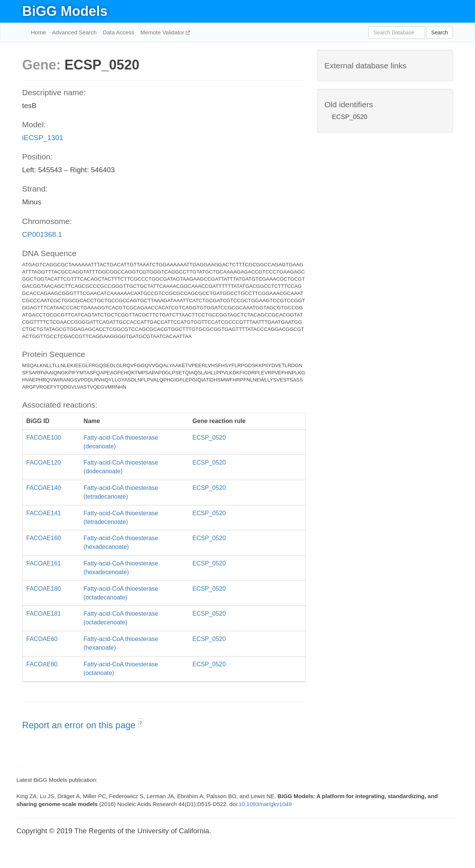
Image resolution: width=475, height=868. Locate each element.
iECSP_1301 (43, 138)
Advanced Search (74, 32)
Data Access (118, 32)
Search (439, 32)
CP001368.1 (42, 234)
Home (39, 32)
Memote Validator (163, 32)
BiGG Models (65, 11)
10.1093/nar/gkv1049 (265, 804)
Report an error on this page (80, 725)
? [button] (141, 723)
